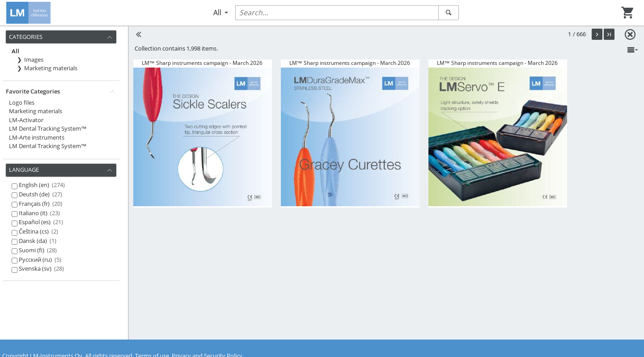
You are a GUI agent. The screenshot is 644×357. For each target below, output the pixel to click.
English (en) (42, 185)
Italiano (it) (39, 213)
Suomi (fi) (38, 250)
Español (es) (41, 222)
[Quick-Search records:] (337, 13)
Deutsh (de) (40, 194)
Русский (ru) (40, 259)
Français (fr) (40, 204)
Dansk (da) (38, 241)
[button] (597, 34)
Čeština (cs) (38, 231)
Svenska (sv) (41, 268)
